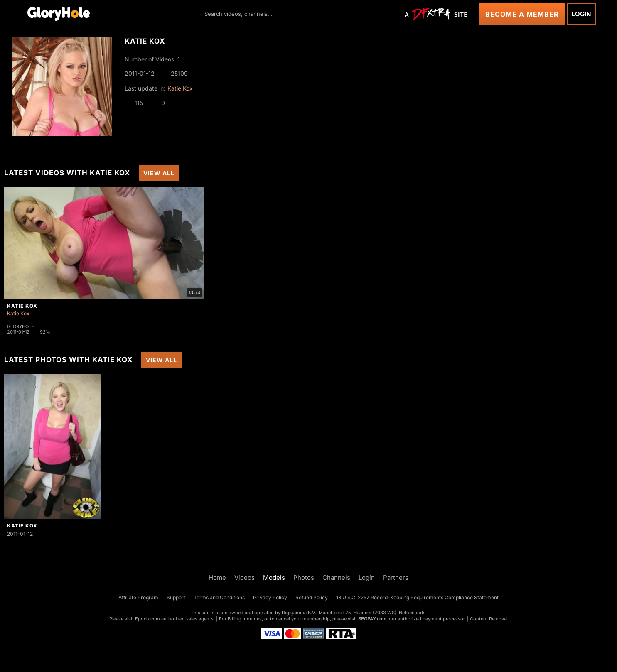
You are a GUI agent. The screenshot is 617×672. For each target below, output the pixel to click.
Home (217, 578)
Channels (336, 578)
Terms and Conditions (219, 597)
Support (176, 597)
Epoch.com (147, 619)
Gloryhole (21, 326)
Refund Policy (312, 597)
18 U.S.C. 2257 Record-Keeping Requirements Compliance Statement (417, 597)
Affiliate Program (138, 597)
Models (274, 578)
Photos (304, 578)
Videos (245, 578)
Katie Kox (180, 88)
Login (581, 14)
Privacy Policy (270, 597)
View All (159, 173)
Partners (396, 578)
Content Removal (489, 619)
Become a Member (522, 14)
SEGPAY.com (372, 619)
